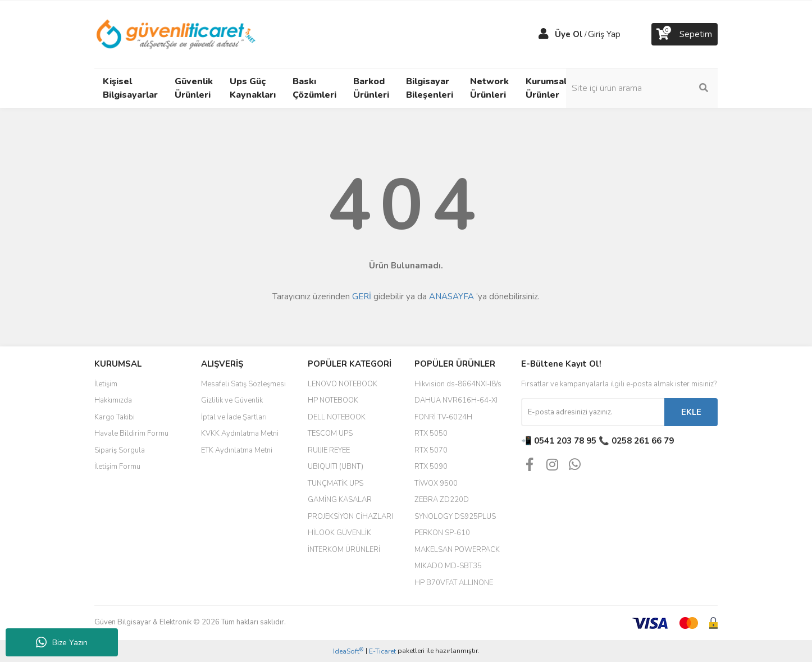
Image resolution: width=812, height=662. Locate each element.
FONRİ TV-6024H (443, 417)
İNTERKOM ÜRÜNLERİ (344, 550)
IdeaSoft (348, 651)
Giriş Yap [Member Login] (604, 34)
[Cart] (685, 34)
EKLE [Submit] (691, 412)
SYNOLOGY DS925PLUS (455, 517)
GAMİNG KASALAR (340, 500)
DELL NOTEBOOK (337, 417)
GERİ (362, 296)
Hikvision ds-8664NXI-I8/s (458, 384)
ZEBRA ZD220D (442, 500)
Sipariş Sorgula (120, 450)
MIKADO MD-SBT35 (448, 566)
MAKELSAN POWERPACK (457, 550)
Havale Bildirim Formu (131, 433)
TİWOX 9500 (436, 483)
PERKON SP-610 (442, 533)
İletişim (106, 384)
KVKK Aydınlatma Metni (240, 433)
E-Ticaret (382, 651)
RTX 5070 (431, 450)
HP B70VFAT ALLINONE (454, 583)
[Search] (642, 88)
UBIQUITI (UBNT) (336, 467)
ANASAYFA (451, 296)
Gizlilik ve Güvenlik (232, 400)
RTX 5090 (431, 467)
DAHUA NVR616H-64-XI (456, 400)
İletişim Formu (117, 467)
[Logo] (177, 34)
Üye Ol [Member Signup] (569, 34)
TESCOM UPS (330, 433)
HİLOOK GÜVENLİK (339, 533)
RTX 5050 (431, 433)
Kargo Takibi (115, 417)
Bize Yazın (62, 642)
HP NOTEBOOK (333, 400)
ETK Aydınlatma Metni (237, 450)
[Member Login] (544, 34)
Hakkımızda (113, 400)
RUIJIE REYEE (329, 450)
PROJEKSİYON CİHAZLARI (350, 517)
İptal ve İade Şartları (234, 417)
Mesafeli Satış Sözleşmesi (243, 384)
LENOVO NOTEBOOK (343, 384)
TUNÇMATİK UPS (336, 483)
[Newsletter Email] (593, 412)
